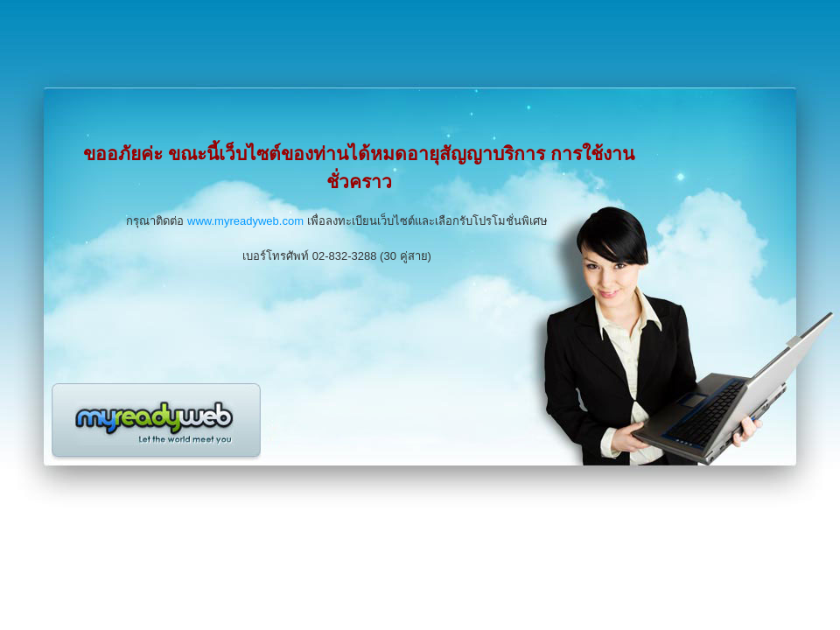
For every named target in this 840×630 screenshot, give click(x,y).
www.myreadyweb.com (245, 221)
